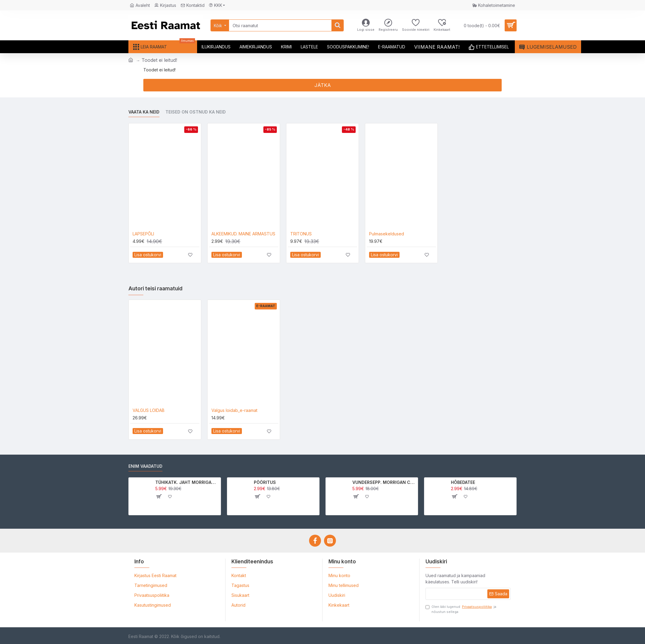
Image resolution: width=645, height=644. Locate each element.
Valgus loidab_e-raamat (234, 410)
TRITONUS (301, 234)
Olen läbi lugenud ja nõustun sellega (461, 609)
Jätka (323, 85)
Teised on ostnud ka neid (196, 112)
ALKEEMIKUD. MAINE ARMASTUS (243, 234)
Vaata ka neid (144, 112)
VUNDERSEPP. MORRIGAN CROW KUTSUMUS (384, 482)
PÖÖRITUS (265, 482)
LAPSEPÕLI (143, 234)
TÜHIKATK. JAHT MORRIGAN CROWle (187, 482)
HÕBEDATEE (463, 482)
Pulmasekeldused (387, 234)
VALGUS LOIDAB (149, 410)
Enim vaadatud (145, 466)
